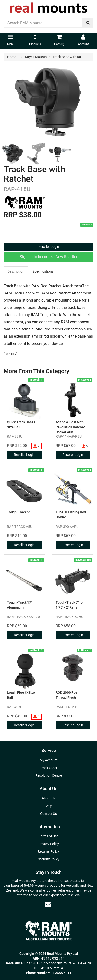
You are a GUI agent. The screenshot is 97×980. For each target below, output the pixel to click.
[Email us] (48, 904)
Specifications (43, 271)
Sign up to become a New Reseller (48, 257)
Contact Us (48, 814)
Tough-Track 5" (19, 512)
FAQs (48, 806)
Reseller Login (49, 247)
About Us (48, 798)
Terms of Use (49, 836)
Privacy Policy (49, 844)
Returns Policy (48, 851)
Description (16, 271)
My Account (49, 760)
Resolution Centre (49, 775)
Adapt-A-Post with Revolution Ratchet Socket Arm (70, 427)
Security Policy (49, 859)
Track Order (49, 768)
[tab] (16, 271)
